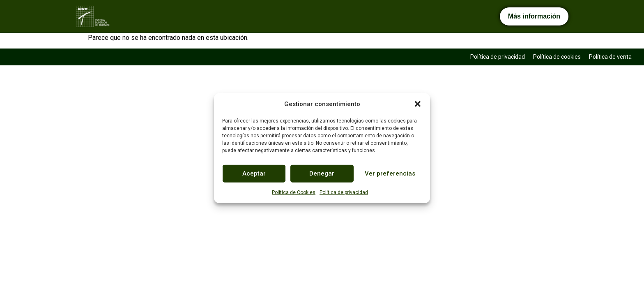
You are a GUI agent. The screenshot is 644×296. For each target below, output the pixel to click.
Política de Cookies (294, 192)
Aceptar (254, 173)
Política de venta (610, 57)
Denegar (322, 173)
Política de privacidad (344, 192)
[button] (418, 104)
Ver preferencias (390, 173)
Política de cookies (557, 57)
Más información (534, 16)
